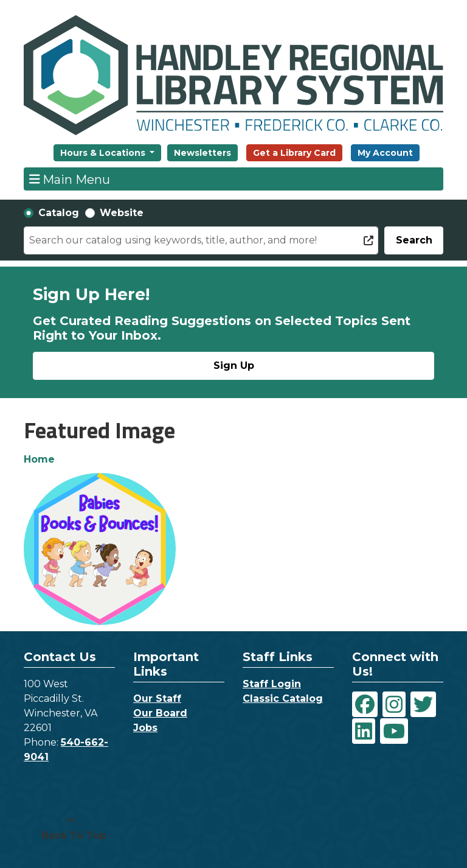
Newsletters (202, 153)
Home (39, 459)
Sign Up (234, 366)
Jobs (145, 728)
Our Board (160, 713)
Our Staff (157, 698)
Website (122, 213)
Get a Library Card (294, 153)
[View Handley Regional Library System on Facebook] (365, 704)
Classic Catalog (283, 698)
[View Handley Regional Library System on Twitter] (423, 704)
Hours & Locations (104, 153)
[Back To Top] (71, 828)
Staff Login (272, 684)
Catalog (59, 213)
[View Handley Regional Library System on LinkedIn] (364, 731)
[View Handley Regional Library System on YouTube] (394, 731)
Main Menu (70, 179)
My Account (385, 153)
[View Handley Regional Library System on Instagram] (394, 704)
